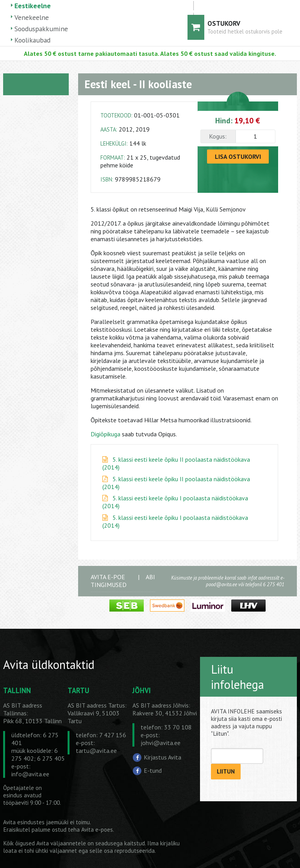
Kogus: (218, 136)
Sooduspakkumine (41, 29)
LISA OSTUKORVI (238, 157)
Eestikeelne (33, 6)
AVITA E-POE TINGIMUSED (109, 581)
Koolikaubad (32, 40)
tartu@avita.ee (96, 751)
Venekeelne (32, 17)
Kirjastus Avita (162, 757)
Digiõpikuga (105, 434)
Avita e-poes (97, 830)
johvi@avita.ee (161, 743)
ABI (150, 577)
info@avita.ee (30, 774)
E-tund (153, 770)
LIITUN (226, 771)
